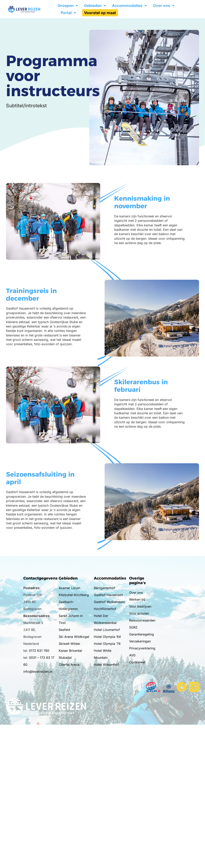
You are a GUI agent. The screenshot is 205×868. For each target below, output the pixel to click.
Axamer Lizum (69, 588)
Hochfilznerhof (105, 609)
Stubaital (65, 658)
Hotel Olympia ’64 (107, 637)
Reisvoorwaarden (142, 620)
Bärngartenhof (104, 588)
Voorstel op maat (100, 13)
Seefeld (64, 630)
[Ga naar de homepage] (30, 9)
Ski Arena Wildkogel (74, 637)
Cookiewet (137, 662)
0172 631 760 (39, 651)
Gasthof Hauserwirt (108, 595)
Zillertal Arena (69, 665)
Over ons (164, 6)
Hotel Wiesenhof (106, 665)
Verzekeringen (140, 641)
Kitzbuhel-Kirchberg (74, 595)
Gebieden (95, 6)
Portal (68, 13)
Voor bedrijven (140, 606)
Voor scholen (139, 613)
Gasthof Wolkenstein (109, 602)
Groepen (68, 6)
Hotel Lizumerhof (107, 630)
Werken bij (137, 599)
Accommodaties (129, 6)
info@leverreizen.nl (38, 672)
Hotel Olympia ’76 (107, 644)
